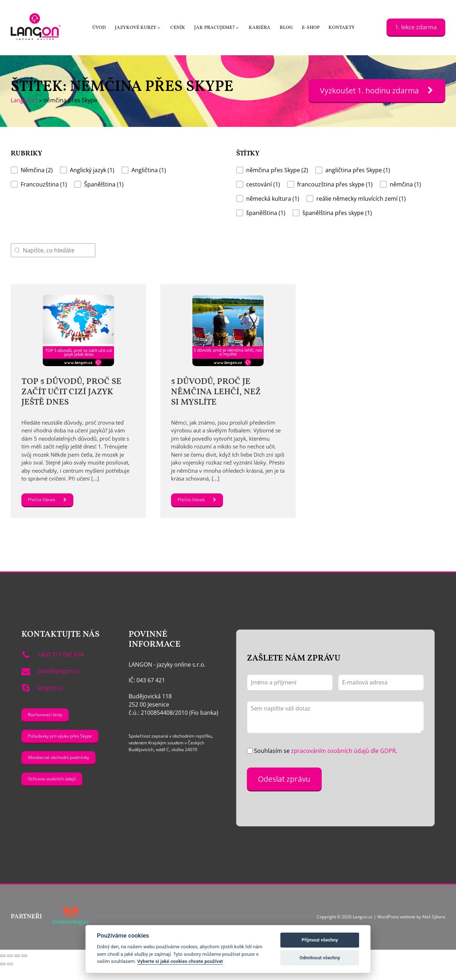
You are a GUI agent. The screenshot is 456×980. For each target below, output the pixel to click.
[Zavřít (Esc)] (24, 970)
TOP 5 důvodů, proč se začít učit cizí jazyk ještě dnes (71, 392)
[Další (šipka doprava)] (10, 978)
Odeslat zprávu (284, 793)
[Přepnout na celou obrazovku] (10, 970)
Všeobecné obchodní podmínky (58, 771)
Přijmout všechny (320, 940)
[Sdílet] (17, 970)
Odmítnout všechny (320, 958)
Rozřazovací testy (45, 728)
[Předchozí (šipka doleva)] (3, 978)
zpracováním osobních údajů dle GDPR (343, 765)
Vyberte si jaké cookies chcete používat (180, 961)
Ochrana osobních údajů (52, 793)
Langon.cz (24, 100)
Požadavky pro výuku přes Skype (60, 750)
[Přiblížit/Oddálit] (3, 970)
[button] (138, 28)
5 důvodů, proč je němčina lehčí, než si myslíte (217, 392)
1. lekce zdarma (416, 27)
